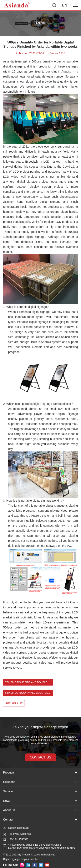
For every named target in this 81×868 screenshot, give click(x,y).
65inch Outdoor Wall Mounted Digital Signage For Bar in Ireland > (29, 693)
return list (14, 704)
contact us (40, 757)
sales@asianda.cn (18, 828)
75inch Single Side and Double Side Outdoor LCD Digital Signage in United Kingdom (29, 682)
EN (64, 5)
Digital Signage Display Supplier (21, 859)
